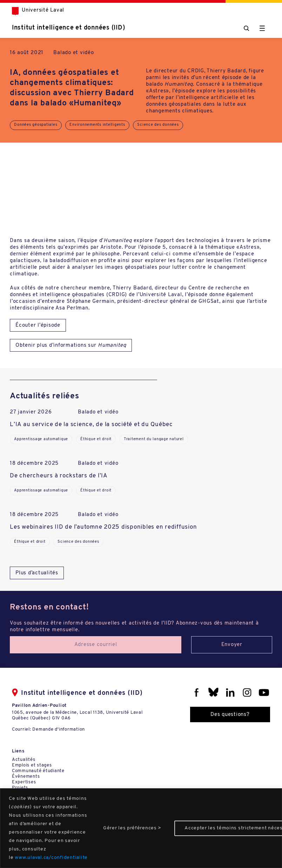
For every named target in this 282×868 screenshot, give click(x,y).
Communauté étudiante (38, 771)
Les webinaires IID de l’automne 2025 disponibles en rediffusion (103, 527)
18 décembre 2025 (34, 464)
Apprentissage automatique (41, 439)
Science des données (158, 125)
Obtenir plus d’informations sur (71, 345)
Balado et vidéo (73, 53)
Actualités (24, 760)
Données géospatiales (36, 125)
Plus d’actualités (37, 573)
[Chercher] (246, 28)
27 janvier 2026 (31, 412)
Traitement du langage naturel (154, 439)
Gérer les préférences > (132, 828)
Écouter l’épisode (38, 325)
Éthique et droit (96, 439)
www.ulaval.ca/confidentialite (51, 858)
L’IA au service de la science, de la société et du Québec (91, 425)
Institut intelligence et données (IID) (69, 28)
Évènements (26, 776)
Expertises (24, 782)
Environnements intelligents (97, 125)
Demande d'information (59, 729)
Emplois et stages (32, 765)
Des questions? (230, 715)
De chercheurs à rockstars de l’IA (59, 476)
